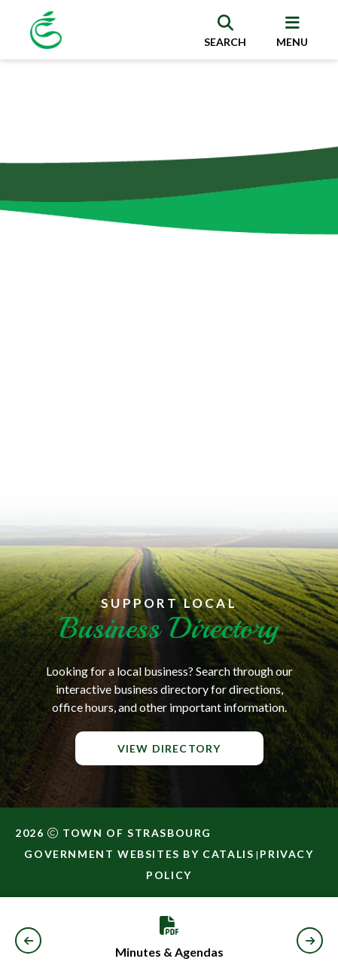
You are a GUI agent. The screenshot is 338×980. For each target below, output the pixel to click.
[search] (225, 30)
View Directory (169, 748)
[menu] (292, 30)
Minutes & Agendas (169, 952)
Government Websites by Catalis (139, 854)
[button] (28, 940)
